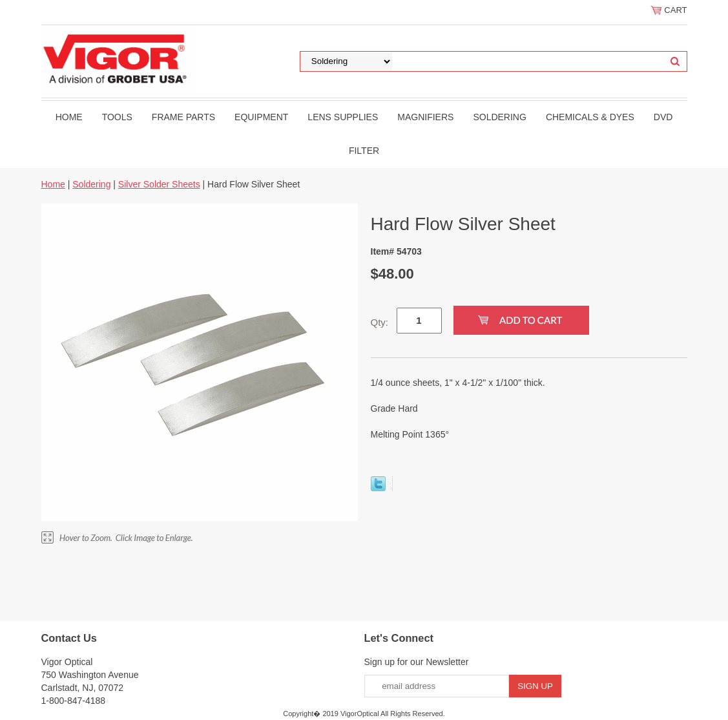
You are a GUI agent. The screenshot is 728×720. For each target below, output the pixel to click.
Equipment (261, 117)
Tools (117, 117)
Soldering (499, 117)
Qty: (380, 322)
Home (69, 117)
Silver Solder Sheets (159, 184)
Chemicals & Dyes (590, 117)
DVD (663, 117)
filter (364, 151)
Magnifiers (425, 117)
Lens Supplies (343, 117)
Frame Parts (183, 117)
